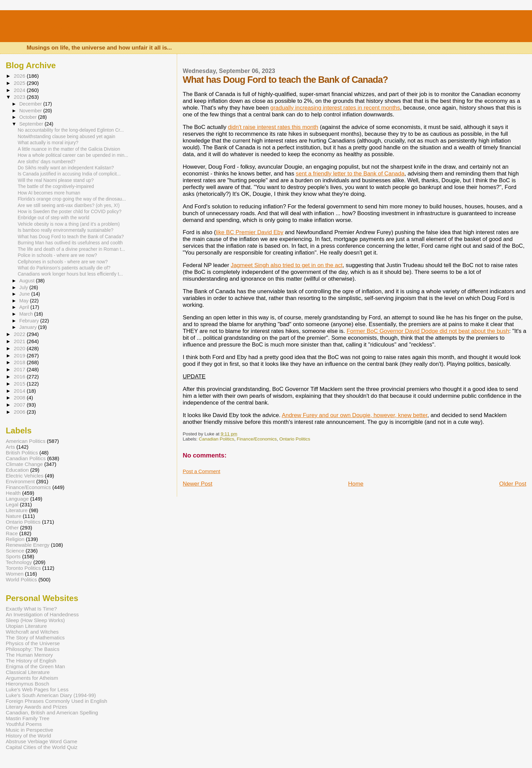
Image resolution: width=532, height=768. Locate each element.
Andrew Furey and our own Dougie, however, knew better (355, 415)
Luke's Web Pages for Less (37, 689)
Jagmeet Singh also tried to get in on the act (287, 265)
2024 (20, 90)
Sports (13, 556)
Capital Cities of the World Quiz (42, 747)
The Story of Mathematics (35, 638)
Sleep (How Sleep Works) (35, 620)
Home (356, 484)
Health (13, 493)
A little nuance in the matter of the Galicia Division (69, 149)
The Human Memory (29, 655)
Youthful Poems (24, 724)
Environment (20, 481)
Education (17, 470)
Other (12, 528)
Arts (10, 447)
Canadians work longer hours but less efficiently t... (70, 274)
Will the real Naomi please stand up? (56, 180)
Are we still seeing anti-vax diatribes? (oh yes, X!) (69, 205)
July (24, 287)
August (28, 281)
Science (15, 551)
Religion (15, 539)
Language (17, 499)
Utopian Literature (26, 626)
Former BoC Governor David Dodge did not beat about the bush (428, 331)
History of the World (28, 736)
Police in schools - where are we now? (57, 255)
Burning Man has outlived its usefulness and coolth (70, 243)
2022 (20, 334)
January (29, 327)
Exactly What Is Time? (31, 609)
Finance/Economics (257, 439)
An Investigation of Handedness (42, 614)
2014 (20, 391)
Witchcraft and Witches (32, 632)
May (25, 301)
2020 (20, 348)
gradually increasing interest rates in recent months (335, 108)
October (29, 117)
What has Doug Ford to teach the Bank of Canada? (71, 237)
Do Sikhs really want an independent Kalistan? (66, 168)
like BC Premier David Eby (250, 232)
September (32, 124)
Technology (19, 562)
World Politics (21, 579)
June (25, 294)
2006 (20, 412)
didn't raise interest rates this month (273, 127)
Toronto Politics (23, 568)
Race (12, 533)
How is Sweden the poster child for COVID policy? (70, 212)
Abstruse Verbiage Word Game (42, 741)
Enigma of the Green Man (35, 666)
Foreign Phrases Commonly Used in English (56, 701)
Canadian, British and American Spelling (52, 713)
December (31, 104)
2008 (20, 398)
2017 (20, 369)
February (30, 321)
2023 (20, 97)
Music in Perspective (30, 730)
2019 (20, 355)
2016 (20, 377)
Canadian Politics (216, 439)
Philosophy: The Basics (33, 649)
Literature (17, 510)
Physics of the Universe (33, 643)
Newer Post (198, 484)
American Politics (26, 441)
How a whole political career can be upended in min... (73, 155)
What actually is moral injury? (48, 143)
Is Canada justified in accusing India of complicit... (69, 174)
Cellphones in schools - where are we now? (63, 262)
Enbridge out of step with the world (53, 218)
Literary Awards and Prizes (36, 707)
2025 (20, 83)
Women (15, 574)
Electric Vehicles (25, 476)
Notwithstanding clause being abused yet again (66, 137)
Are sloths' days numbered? (46, 162)
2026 (20, 76)
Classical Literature (28, 672)
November (31, 111)
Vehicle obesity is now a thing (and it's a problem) (69, 224)
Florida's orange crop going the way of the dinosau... (72, 199)
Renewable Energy (28, 545)
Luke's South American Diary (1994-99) (51, 695)
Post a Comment (202, 471)
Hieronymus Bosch (27, 684)
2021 (20, 341)
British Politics (22, 453)
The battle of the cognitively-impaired (56, 186)
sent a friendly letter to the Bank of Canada (350, 174)
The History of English (31, 661)
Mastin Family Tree (28, 718)
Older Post (513, 484)
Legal (12, 504)
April (25, 307)
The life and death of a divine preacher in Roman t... (71, 249)
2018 (20, 362)
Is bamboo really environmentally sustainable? (65, 230)
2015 (20, 384)
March (27, 314)
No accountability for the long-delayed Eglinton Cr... (71, 130)
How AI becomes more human (49, 193)
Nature (14, 516)
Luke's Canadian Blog (109, 29)
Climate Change (24, 464)
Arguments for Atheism (32, 678)
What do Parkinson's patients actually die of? (64, 268)
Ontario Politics (295, 439)
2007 (20, 405)
